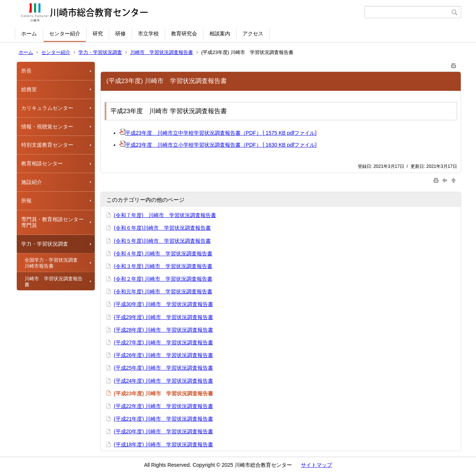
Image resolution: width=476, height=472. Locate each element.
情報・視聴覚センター (47, 127)
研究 (98, 34)
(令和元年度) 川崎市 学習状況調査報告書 (163, 291)
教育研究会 (184, 34)
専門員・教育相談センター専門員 (52, 222)
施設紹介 (32, 182)
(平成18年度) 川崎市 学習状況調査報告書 (163, 444)
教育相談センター (42, 163)
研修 (120, 34)
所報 (26, 201)
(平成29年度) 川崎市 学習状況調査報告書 (163, 317)
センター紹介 (65, 34)
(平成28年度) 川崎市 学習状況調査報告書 (163, 330)
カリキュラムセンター (47, 108)
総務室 (29, 89)
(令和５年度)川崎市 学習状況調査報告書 (162, 241)
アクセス (253, 34)
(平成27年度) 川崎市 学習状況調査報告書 (163, 342)
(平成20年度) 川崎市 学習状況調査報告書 (163, 431)
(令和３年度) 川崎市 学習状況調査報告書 (163, 266)
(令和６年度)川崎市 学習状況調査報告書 (162, 228)
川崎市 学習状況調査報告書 (162, 52)
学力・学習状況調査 (100, 52)
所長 (26, 71)
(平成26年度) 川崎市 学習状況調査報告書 (163, 355)
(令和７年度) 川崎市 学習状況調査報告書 (165, 215)
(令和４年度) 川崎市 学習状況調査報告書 (163, 253)
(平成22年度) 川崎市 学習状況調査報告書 (163, 406)
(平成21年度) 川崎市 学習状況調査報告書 (163, 419)
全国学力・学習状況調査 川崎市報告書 (54, 263)
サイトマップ (316, 465)
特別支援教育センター (47, 145)
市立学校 (148, 34)
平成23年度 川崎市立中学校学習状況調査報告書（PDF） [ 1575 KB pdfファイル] (218, 133)
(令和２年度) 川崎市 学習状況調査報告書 (163, 279)
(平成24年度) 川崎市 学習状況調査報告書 (163, 381)
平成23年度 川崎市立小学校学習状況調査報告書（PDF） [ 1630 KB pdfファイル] (218, 145)
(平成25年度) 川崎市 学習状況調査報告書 (163, 368)
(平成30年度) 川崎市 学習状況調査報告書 (163, 304)
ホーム (29, 34)
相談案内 (220, 34)
